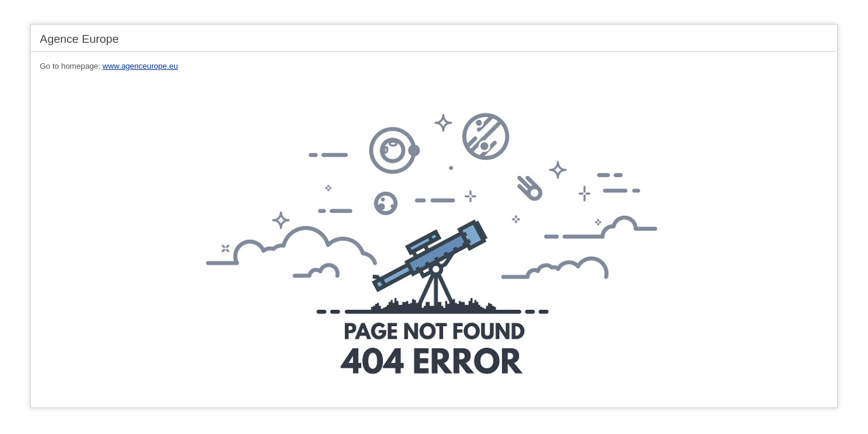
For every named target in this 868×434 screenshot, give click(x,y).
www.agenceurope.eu (140, 66)
